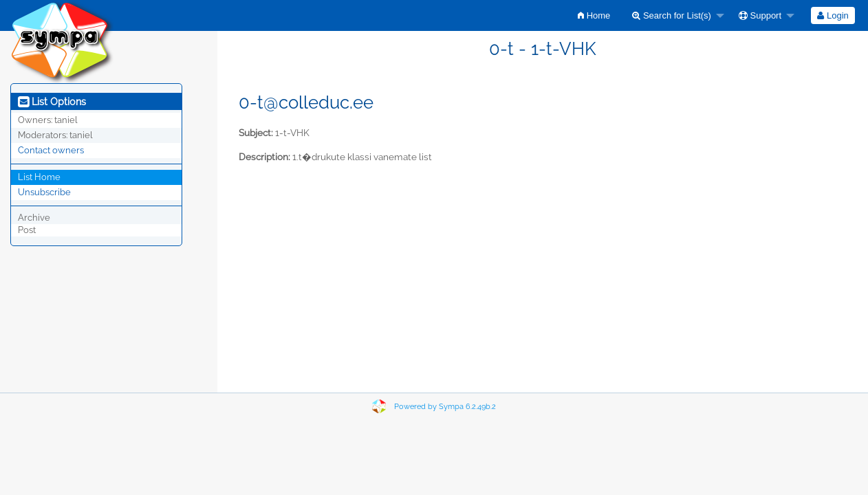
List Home (39, 177)
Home (594, 15)
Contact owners (51, 150)
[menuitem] (594, 15)
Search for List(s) (672, 15)
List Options (52, 102)
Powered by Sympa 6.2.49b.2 (445, 407)
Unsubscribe (44, 192)
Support (760, 15)
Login (833, 15)
